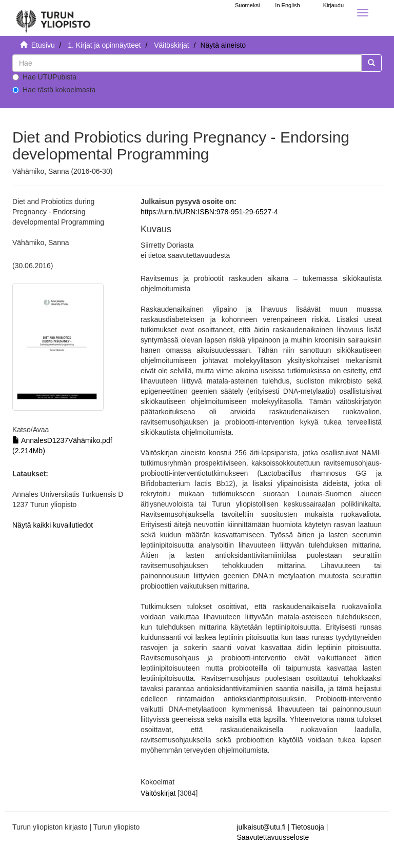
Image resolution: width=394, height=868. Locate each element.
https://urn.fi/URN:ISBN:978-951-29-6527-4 (209, 212)
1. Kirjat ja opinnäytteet (104, 45)
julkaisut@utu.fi (261, 827)
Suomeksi (247, 5)
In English (287, 5)
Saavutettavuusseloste (273, 837)
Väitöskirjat (171, 45)
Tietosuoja (308, 827)
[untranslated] (187, 63)
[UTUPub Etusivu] (53, 18)
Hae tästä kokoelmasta (54, 90)
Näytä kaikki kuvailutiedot (53, 525)
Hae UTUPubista (44, 77)
